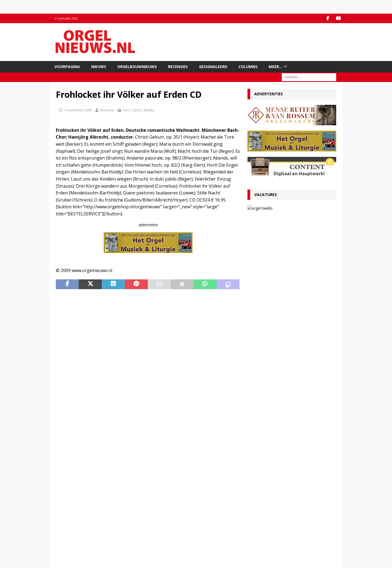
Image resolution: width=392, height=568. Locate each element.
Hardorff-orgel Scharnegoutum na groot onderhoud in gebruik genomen (287, 393)
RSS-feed (135, 530)
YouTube (135, 524)
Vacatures (266, 195)
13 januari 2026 (288, 224)
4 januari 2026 (262, 382)
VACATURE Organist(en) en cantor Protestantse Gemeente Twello (304, 213)
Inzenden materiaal (72, 524)
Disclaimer (64, 535)
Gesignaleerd (213, 67)
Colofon (62, 547)
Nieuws (99, 67)
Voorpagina (67, 67)
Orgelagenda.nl (212, 518)
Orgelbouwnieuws (137, 67)
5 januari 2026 (262, 363)
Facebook (136, 518)
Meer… (275, 67)
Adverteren (65, 530)
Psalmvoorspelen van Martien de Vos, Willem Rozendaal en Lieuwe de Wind (292, 412)
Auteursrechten (69, 541)
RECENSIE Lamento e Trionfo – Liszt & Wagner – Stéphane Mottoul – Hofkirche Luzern (287, 333)
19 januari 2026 (263, 263)
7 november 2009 (78, 110)
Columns (248, 67)
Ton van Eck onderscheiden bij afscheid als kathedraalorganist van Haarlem (290, 312)
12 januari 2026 (263, 320)
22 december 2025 (265, 440)
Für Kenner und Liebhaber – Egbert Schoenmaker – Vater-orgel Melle (281, 374)
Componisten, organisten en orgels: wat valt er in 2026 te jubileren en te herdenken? (292, 355)
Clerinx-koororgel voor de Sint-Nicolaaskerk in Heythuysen (291, 431)
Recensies (178, 67)
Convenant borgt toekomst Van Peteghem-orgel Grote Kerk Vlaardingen (290, 274)
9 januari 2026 (262, 344)
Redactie (107, 110)
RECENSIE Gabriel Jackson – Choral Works (287, 257)
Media (149, 110)
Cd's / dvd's (133, 110)
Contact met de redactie (75, 518)
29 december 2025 (265, 401)
